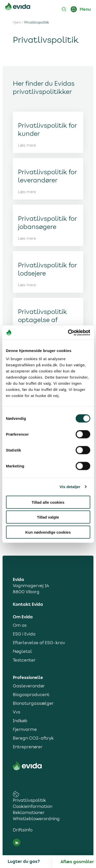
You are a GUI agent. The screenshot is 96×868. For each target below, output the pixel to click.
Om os (20, 626)
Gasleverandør (29, 686)
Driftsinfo (23, 830)
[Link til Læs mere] (48, 132)
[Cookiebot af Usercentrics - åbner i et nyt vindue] (68, 333)
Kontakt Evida (28, 605)
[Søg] (64, 9)
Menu (85, 9)
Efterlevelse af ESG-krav (39, 643)
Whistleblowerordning (36, 819)
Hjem (17, 23)
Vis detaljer (70, 487)
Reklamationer (29, 813)
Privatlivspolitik (29, 801)
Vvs (17, 712)
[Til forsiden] (18, 8)
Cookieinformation (33, 807)
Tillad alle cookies (48, 502)
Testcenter (24, 661)
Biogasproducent (31, 695)
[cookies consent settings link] (16, 794)
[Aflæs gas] (78, 862)
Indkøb (20, 721)
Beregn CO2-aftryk (33, 739)
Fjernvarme (25, 730)
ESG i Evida (24, 634)
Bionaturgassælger (33, 704)
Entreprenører (28, 747)
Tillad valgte (48, 517)
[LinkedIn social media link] (17, 842)
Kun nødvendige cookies (48, 532)
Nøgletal (22, 652)
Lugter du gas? (24, 862)
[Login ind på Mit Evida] (74, 9)
